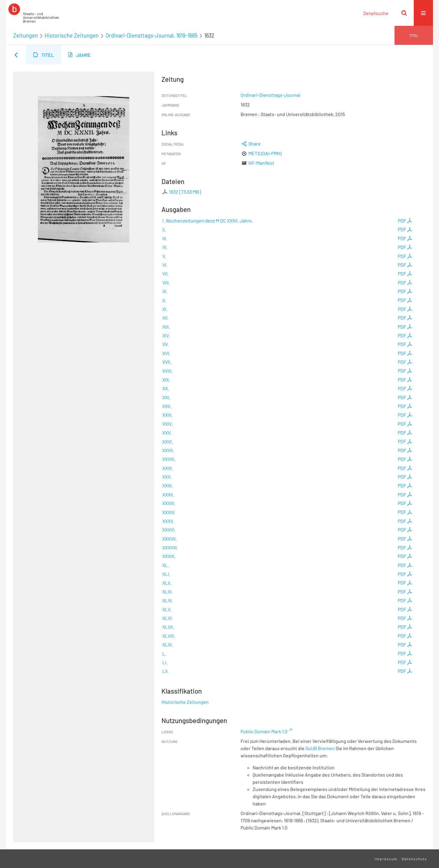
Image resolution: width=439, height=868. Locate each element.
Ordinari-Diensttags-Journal (270, 95)
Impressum (386, 859)
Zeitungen (26, 35)
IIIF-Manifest (261, 163)
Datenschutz (414, 859)
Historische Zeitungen (72, 35)
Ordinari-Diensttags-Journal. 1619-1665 (152, 35)
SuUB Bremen (320, 748)
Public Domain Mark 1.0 (264, 731)
